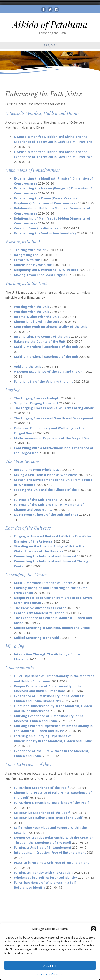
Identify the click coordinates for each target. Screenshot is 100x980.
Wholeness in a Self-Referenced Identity (46, 877)
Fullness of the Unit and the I (37, 500)
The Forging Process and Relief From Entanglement (54, 408)
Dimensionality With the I (34, 265)
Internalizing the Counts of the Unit (42, 336)
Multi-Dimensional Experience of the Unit (46, 347)
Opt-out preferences (50, 974)
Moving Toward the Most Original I (41, 275)
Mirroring (15, 646)
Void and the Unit (28, 367)
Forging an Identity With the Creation (43, 873)
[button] (94, 929)
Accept (50, 966)
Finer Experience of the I (29, 764)
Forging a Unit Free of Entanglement (43, 847)
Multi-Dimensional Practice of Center (43, 583)
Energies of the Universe (28, 528)
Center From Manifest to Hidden (39, 613)
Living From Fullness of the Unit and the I (46, 515)
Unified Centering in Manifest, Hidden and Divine (52, 628)
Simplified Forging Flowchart (36, 403)
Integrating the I (27, 255)
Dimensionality (20, 667)
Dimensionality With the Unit (37, 322)
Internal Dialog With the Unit (37, 317)
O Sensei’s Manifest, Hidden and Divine (42, 113)
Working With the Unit (32, 307)
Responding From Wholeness (37, 470)
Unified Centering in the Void (37, 638)
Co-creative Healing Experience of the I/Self (48, 818)
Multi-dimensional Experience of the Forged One (52, 438)
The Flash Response (24, 461)
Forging (12, 390)
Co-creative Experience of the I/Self (42, 813)
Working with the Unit (26, 283)
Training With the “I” (30, 250)
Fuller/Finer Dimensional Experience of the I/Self (52, 803)
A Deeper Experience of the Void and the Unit (49, 371)
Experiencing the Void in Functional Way (45, 233)
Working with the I (23, 241)
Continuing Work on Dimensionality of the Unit (51, 327)
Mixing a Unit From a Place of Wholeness (46, 475)
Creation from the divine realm (38, 228)
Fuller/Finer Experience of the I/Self (41, 788)
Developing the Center (26, 574)
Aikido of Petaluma (50, 24)
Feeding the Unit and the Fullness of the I (46, 490)
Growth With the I (28, 260)
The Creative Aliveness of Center (40, 608)
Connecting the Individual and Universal (45, 556)
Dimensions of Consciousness (33, 170)
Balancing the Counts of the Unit (40, 341)
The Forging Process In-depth (37, 398)
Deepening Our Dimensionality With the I (46, 270)
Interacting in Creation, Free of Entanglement (50, 852)
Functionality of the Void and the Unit (43, 381)
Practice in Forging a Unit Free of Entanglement (51, 863)
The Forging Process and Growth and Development (54, 418)
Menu (50, 45)
